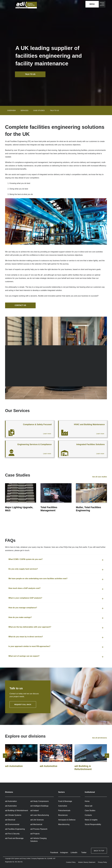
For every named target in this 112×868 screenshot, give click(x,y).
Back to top (99, 851)
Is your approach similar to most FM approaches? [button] (29, 646)
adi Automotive (11, 806)
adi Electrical (10, 820)
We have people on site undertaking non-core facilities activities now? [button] (38, 579)
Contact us (21, 305)
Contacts (88, 815)
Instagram (64, 853)
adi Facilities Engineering (15, 829)
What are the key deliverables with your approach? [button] (30, 627)
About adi (89, 806)
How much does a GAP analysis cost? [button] (24, 588)
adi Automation (11, 801)
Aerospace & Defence (67, 820)
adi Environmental (12, 825)
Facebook (54, 853)
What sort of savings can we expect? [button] (24, 656)
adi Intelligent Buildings (39, 806)
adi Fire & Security (12, 834)
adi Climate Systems (13, 815)
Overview (11, 110)
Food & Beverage (65, 801)
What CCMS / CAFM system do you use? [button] (25, 559)
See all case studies (100, 477)
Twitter (84, 853)
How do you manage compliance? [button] (23, 608)
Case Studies (90, 811)
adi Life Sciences (37, 820)
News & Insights (91, 820)
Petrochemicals (64, 811)
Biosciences (63, 815)
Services (25, 110)
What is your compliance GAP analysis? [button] (25, 598)
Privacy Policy (102, 862)
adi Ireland (34, 811)
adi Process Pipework (39, 829)
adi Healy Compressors (40, 801)
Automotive (63, 806)
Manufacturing (64, 825)
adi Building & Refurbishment (16, 811)
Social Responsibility (93, 825)
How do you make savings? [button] (20, 617)
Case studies (39, 110)
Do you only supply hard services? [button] (23, 569)
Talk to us (31, 74)
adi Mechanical (36, 825)
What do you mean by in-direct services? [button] (26, 637)
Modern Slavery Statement (87, 862)
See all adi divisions (100, 738)
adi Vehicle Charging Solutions (38, 840)
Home (87, 801)
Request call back (23, 705)
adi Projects (35, 834)
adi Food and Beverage (14, 838)
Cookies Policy (71, 862)
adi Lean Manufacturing (40, 815)
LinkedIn (74, 853)
